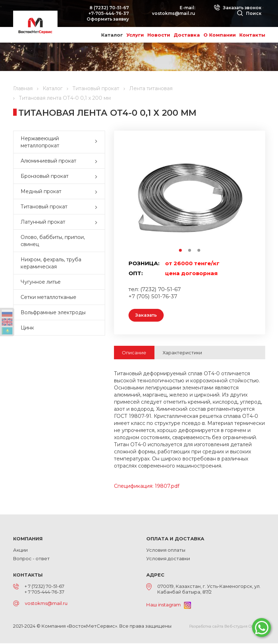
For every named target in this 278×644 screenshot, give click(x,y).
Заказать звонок (238, 8)
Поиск (249, 13)
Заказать (148, 316)
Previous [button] (132, 198)
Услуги (135, 35)
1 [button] (181, 251)
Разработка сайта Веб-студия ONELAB (227, 627)
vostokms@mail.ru (174, 13)
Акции (20, 551)
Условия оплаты (166, 551)
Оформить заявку (108, 19)
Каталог (112, 35)
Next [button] (247, 198)
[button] (98, 142)
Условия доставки (168, 559)
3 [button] (199, 251)
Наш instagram (169, 605)
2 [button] (190, 251)
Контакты (252, 35)
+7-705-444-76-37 (109, 13)
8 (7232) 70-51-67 (109, 8)
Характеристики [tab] (182, 353)
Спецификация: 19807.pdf (147, 487)
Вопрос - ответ (31, 559)
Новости (159, 35)
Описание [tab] (134, 353)
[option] (190, 197)
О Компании (220, 35)
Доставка (187, 35)
